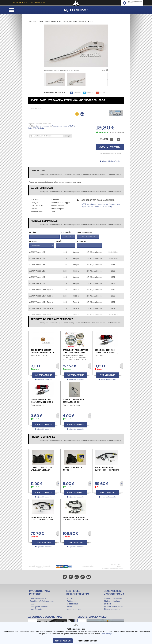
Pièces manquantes (112, 609)
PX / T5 (70, 599)
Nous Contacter (36, 609)
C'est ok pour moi (63, 641)
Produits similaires (114, 174)
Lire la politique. (107, 634)
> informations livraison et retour (110, 154)
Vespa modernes (74, 609)
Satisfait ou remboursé (113, 599)
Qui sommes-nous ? (38, 599)
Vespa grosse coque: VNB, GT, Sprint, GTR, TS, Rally (101, 205)
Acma (69, 607)
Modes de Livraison (112, 601)
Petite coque (72, 601)
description (44, 174)
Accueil (33, 22)
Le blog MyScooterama (39, 607)
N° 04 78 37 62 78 (110, 566)
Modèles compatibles (72, 174)
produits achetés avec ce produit (93, 174)
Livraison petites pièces (113, 607)
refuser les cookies (88, 641)
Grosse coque (73, 604)
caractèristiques (56, 174)
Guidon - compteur (43, 126)
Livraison (108, 604)
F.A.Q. (32, 604)
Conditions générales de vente (42, 601)
